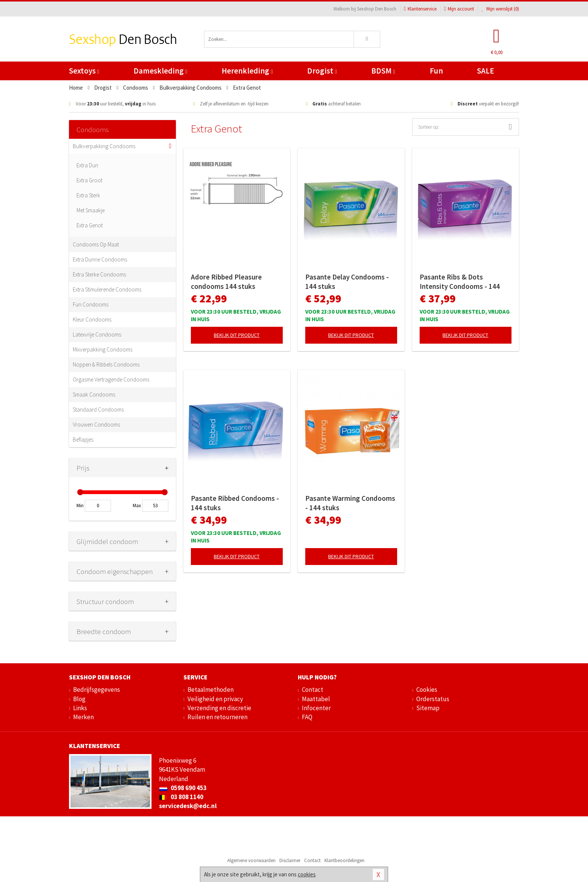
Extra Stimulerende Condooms (107, 289)
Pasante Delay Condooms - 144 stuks (347, 282)
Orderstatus (433, 699)
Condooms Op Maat (96, 244)
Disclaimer (290, 860)
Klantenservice (420, 9)
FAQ (307, 717)
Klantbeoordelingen (344, 860)
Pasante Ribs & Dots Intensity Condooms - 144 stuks (460, 282)
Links (80, 708)
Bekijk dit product (237, 335)
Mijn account (459, 9)
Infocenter (316, 708)
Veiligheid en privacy (215, 699)
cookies (307, 874)
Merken (83, 717)
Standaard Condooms (98, 409)
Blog (79, 699)
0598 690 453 (183, 788)
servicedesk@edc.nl (188, 806)
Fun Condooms (91, 304)
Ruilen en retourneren (217, 717)
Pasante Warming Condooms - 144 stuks (350, 503)
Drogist (322, 71)
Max (137, 506)
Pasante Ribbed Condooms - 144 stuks (235, 503)
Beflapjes (83, 439)
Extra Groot (89, 180)
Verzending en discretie (219, 708)
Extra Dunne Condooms (100, 259)
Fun (436, 71)
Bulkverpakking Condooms (104, 146)
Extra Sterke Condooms (99, 274)
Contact (313, 690)
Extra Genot (90, 225)
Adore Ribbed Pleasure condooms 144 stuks (226, 282)
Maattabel (316, 699)
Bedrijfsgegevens (97, 690)
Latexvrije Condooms (97, 334)
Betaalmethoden (211, 690)
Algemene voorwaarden (251, 860)
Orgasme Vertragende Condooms (111, 379)
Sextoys (84, 71)
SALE (486, 71)
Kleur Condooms (92, 319)
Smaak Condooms (94, 394)
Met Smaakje (91, 210)
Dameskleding (160, 71)
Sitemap (428, 708)
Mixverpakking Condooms (103, 349)
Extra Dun (87, 165)
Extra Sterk (88, 195)
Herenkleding (247, 71)
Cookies (427, 690)
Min (80, 506)
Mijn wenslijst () (500, 9)
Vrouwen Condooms (96, 424)
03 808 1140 (181, 797)
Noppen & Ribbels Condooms (106, 364)
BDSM (383, 71)
